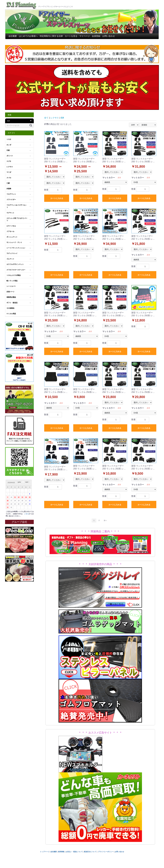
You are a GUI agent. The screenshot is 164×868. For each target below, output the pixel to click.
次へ (105, 520)
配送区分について (90, 852)
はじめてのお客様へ (28, 36)
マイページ (85, 36)
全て (46, 118)
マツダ (9, 172)
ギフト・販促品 (12, 303)
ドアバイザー (11, 200)
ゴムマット (10, 259)
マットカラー (109, 178)
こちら (27, 514)
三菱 (8, 183)
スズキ (9, 161)
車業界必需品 (11, 297)
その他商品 (10, 308)
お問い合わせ (109, 36)
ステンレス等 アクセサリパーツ (17, 219)
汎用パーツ (10, 292)
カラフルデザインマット (15, 264)
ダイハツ (10, 156)
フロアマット (11, 194)
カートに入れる (57, 198)
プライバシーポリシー (106, 852)
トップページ (45, 852)
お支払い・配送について (74, 852)
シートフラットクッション (16, 248)
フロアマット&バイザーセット (16, 206)
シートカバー (11, 286)
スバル (9, 178)
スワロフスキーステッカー (16, 270)
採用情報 (61, 852)
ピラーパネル (11, 226)
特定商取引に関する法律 (51, 36)
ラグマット (10, 213)
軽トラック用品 (12, 281)
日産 (8, 150)
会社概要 (13, 36)
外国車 (9, 189)
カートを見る (71, 36)
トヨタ (9, 139)
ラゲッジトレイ (12, 253)
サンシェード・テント (14, 242)
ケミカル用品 (11, 314)
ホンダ (9, 145)
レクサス (10, 167)
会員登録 (96, 36)
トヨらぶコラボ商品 (14, 275)
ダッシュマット (12, 237)
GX (62, 118)
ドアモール (10, 231)
